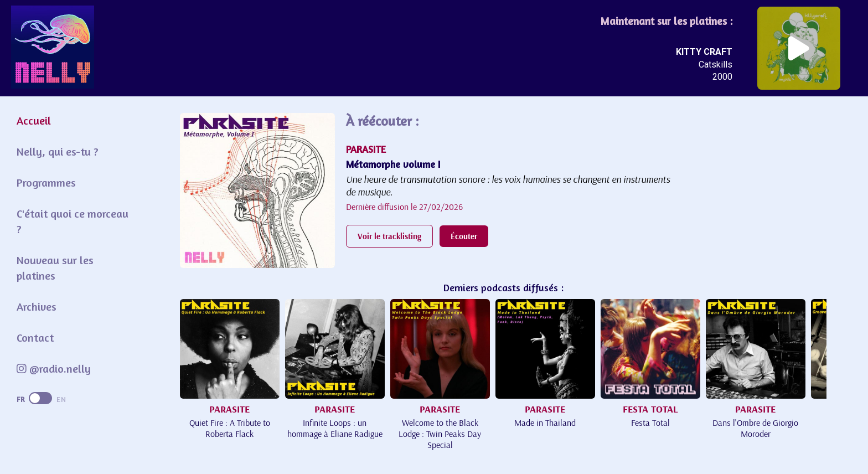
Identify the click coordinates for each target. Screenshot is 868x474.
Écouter (464, 236)
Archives (37, 306)
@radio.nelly (54, 369)
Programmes (46, 182)
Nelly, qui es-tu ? (58, 151)
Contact (35, 338)
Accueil (34, 120)
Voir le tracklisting (389, 236)
